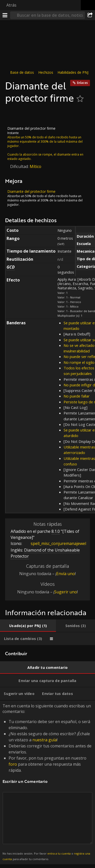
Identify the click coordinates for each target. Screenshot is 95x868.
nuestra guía (45, 740)
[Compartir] (90, 15)
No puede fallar (77, 396)
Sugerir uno (66, 592)
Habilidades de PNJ (73, 72)
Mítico (35, 166)
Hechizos (46, 72)
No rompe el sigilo (79, 362)
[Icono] (14, 115)
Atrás (11, 5)
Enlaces (82, 83)
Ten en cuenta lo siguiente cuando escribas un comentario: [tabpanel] (48, 782)
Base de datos (22, 72)
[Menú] (5, 15)
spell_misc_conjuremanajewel (55, 543)
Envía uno (66, 574)
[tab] (28, 626)
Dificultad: (20, 166)
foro (13, 764)
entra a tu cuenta (59, 853)
